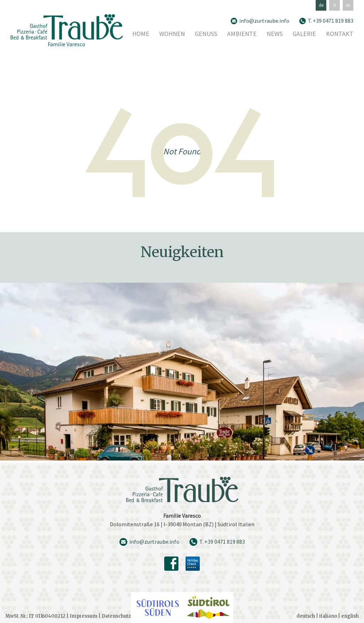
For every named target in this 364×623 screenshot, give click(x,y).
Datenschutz (116, 616)
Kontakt (340, 34)
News (275, 34)
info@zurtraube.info (264, 21)
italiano (328, 616)
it (335, 5)
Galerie (304, 34)
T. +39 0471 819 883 (331, 21)
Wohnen (172, 34)
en (348, 5)
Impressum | (86, 616)
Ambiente (242, 34)
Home (141, 34)
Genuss (206, 34)
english (350, 616)
